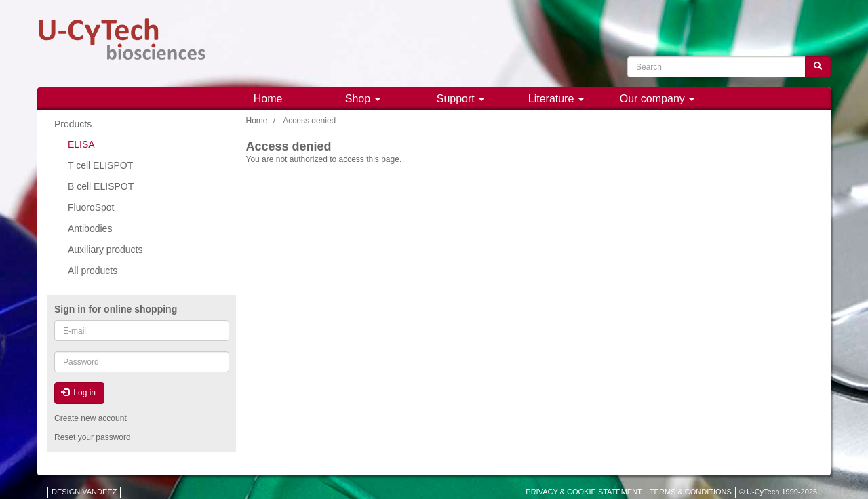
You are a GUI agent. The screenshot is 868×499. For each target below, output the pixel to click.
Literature (556, 99)
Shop (363, 99)
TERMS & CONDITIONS (691, 492)
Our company (657, 99)
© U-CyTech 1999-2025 (778, 492)
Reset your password (93, 437)
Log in (78, 393)
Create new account (91, 418)
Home (268, 99)
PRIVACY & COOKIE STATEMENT (584, 492)
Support (460, 99)
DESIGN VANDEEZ (84, 492)
